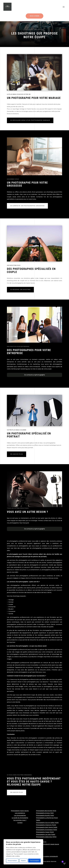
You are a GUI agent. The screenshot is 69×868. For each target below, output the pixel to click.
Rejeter (23, 861)
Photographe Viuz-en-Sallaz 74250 (47, 823)
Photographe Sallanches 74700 (46, 837)
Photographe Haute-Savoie (20, 811)
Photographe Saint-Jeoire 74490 (47, 827)
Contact (20, 823)
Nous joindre (34, 16)
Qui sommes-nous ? (20, 820)
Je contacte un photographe (34, 375)
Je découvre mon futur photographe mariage (30, 120)
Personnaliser (12, 861)
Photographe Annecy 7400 (45, 813)
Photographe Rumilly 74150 (45, 815)
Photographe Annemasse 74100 (46, 830)
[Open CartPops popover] (65, 864)
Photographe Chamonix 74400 (46, 825)
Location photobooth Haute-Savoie (48, 844)
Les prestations (20, 813)
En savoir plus (17, 454)
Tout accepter (34, 861)
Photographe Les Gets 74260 (46, 834)
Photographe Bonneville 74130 (46, 811)
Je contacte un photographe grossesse (27, 206)
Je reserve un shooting (20, 290)
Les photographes (20, 815)
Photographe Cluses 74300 (45, 832)
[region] (23, 852)
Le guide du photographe (20, 818)
